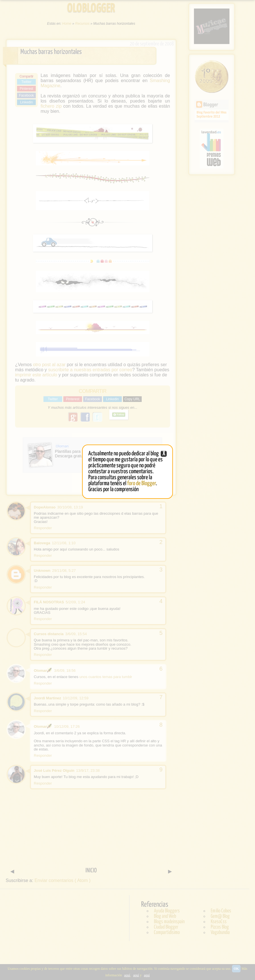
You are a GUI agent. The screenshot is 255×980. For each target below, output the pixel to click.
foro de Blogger (142, 483)
